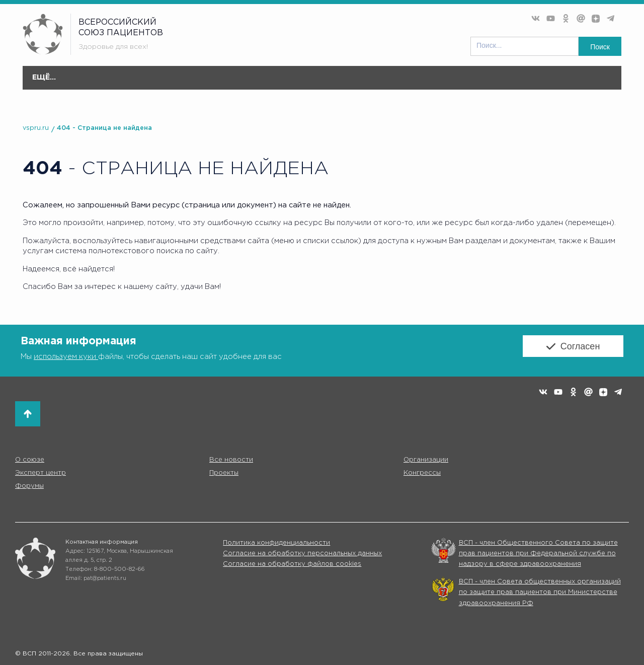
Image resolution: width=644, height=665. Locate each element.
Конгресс (389, 83)
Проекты (338, 83)
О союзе (90, 83)
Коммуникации (497, 78)
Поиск (600, 47)
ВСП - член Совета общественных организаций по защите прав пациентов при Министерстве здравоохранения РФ (540, 593)
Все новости (144, 78)
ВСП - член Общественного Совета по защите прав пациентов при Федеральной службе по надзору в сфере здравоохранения (538, 554)
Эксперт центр (277, 83)
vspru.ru (36, 128)
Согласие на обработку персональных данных (302, 553)
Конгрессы (422, 473)
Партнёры (554, 78)
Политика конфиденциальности (276, 543)
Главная (44, 78)
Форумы (439, 83)
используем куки (66, 357)
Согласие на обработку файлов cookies (292, 564)
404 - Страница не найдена (104, 128)
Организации (207, 83)
